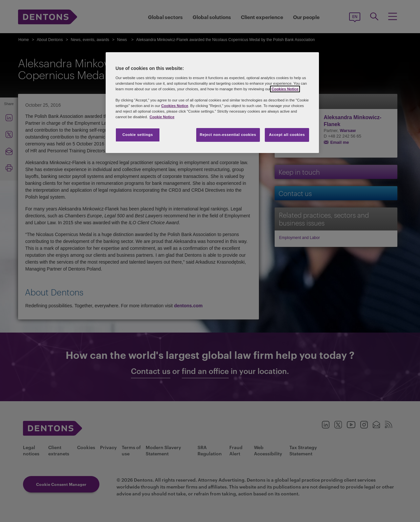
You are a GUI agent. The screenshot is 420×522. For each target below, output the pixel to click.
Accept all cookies (287, 135)
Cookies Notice (285, 89)
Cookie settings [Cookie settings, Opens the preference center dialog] (138, 135)
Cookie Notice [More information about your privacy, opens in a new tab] (162, 117)
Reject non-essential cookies (228, 135)
